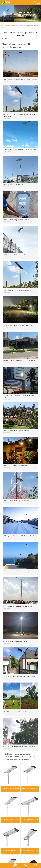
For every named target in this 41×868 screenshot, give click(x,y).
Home (2, 26)
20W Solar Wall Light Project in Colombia (16, 466)
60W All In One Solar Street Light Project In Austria (19, 571)
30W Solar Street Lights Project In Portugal (16, 255)
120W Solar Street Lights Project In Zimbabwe (17, 290)
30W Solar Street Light (10, 850)
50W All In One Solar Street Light (30, 819)
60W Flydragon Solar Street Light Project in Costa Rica (20, 360)
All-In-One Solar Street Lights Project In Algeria (17, 606)
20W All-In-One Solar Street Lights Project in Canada (19, 676)
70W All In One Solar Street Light (30, 850)
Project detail (7, 81)
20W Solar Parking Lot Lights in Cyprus (15, 641)
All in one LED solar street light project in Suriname (19, 746)
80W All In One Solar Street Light (10, 788)
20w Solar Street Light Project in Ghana (15, 711)
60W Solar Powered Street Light (30, 788)
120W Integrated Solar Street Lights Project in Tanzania (20, 79)
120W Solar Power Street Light (10, 819)
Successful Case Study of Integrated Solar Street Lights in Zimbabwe (20, 115)
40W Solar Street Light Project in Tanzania (16, 501)
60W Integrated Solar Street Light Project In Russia (19, 536)
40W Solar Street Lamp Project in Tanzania (16, 220)
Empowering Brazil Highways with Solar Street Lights (19, 149)
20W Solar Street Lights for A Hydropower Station (18, 325)
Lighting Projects (10, 26)
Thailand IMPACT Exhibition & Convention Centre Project (18, 396)
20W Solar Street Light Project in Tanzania (16, 431)
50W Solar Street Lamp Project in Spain (15, 184)
